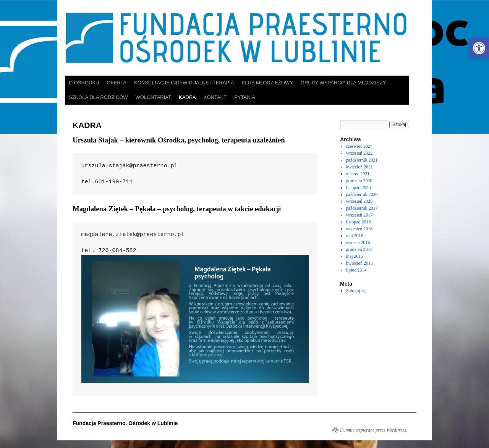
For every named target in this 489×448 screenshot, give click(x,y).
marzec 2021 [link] (358, 174)
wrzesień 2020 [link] (359, 201)
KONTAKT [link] (215, 97)
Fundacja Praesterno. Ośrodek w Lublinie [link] (125, 423)
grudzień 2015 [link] (359, 249)
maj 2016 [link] (355, 236)
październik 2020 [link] (362, 194)
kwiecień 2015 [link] (359, 263)
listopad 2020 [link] (359, 188)
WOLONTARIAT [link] (153, 97)
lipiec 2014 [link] (356, 270)
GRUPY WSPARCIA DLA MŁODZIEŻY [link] (343, 83)
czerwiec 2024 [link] (359, 146)
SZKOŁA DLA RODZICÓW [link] (98, 97)
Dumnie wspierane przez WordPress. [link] (374, 430)
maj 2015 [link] (355, 256)
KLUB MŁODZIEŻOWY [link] (267, 83)
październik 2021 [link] (362, 160)
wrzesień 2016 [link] (359, 229)
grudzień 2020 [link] (359, 181)
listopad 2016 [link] (359, 222)
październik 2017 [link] (362, 208)
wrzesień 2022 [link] (359, 153)
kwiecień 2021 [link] (359, 167)
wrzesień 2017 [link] (359, 215)
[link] (479, 48)
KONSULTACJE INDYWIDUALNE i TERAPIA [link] (184, 83)
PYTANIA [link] (245, 97)
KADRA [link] (187, 97)
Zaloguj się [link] (356, 291)
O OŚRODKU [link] (84, 83)
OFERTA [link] (117, 83)
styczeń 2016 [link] (358, 243)
